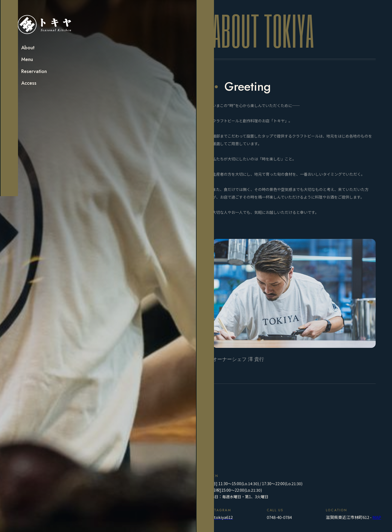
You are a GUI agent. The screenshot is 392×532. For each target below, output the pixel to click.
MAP (377, 517)
